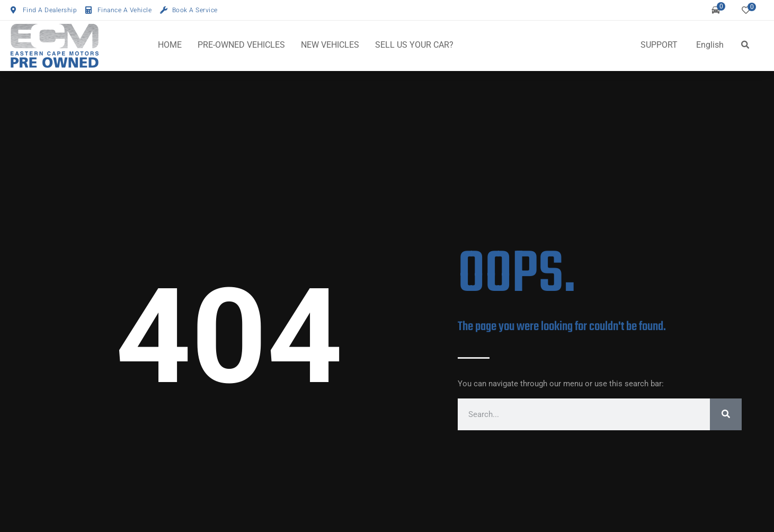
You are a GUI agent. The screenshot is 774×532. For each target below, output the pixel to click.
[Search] (726, 414)
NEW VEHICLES (330, 45)
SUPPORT (659, 45)
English (710, 45)
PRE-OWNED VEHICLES (241, 45)
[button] (745, 45)
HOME (170, 45)
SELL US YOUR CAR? (414, 45)
